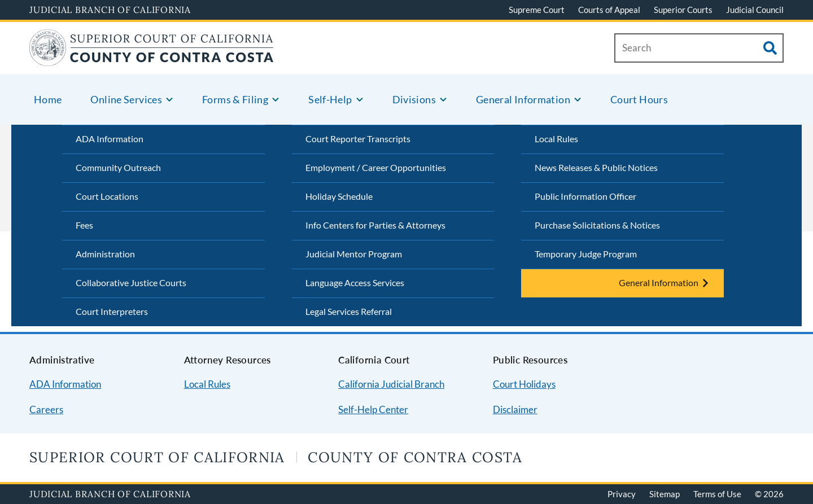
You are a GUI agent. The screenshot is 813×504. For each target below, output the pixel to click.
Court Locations (107, 196)
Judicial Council (755, 10)
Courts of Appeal (609, 10)
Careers (46, 409)
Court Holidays (524, 384)
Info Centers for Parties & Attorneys (375, 225)
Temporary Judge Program (586, 254)
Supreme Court (537, 10)
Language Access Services (355, 282)
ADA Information (110, 139)
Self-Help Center (373, 409)
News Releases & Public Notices (596, 167)
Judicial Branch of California (110, 10)
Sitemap (665, 494)
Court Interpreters (112, 311)
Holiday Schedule (339, 196)
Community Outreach (118, 167)
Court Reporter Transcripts (358, 139)
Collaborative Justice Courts (131, 282)
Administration (105, 254)
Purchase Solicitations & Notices (597, 225)
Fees (84, 225)
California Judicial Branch (391, 384)
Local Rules (556, 139)
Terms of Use (717, 494)
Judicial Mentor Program (354, 254)
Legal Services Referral (349, 311)
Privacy (622, 494)
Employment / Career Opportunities (376, 167)
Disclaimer (515, 409)
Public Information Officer (585, 196)
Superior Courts (683, 10)
